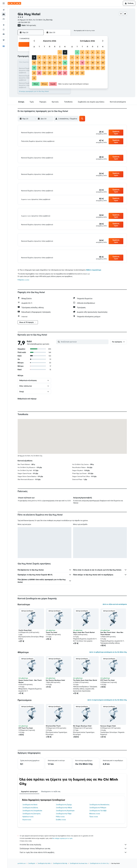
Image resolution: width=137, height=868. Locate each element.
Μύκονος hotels (95, 822)
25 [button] (39, 73)
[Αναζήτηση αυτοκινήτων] (4, 19)
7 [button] (55, 57)
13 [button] (50, 63)
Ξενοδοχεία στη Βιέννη (30, 816)
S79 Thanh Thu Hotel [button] (108, 689)
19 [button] (44, 68)
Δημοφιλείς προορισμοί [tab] (29, 800)
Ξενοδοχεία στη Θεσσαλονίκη (99, 813)
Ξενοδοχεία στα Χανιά (30, 813)
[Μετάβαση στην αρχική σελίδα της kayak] (14, 3)
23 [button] (65, 68)
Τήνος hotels (94, 825)
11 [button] (39, 63)
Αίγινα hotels (27, 828)
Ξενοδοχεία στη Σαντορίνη (31, 822)
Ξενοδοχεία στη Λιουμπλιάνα (32, 819)
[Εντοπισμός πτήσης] (4, 29)
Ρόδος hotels (60, 825)
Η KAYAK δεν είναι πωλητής (73, 853)
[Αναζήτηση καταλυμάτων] (4, 14)
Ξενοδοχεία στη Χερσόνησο (65, 819)
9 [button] (65, 57)
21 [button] (55, 68)
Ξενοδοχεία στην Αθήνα (64, 816)
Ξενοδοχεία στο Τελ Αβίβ (98, 819)
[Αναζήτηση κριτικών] (84, 350)
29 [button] (60, 73)
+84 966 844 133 (24, 22)
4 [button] (39, 57)
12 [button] (44, 63)
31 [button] (34, 78)
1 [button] (60, 52)
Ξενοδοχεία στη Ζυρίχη (64, 813)
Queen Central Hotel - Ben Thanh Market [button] (30, 690)
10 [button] (34, 63)
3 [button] (34, 57)
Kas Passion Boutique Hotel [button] (55, 689)
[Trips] (4, 40)
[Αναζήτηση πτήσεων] (4, 10)
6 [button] (50, 57)
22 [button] (60, 68)
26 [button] (44, 73)
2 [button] (65, 52)
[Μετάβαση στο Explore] (4, 25)
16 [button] (65, 63)
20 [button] (50, 68)
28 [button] (55, 73)
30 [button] (65, 73)
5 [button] (44, 57)
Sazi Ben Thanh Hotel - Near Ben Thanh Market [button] (112, 642)
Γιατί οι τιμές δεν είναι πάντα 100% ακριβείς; (73, 861)
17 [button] (34, 68)
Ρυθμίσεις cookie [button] (23, 288)
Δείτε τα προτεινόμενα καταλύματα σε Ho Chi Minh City (107, 708)
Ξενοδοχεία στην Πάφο (64, 822)
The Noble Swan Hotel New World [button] (85, 689)
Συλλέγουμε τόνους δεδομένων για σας (73, 857)
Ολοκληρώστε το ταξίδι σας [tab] (51, 800)
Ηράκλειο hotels (28, 825)
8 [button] (60, 57)
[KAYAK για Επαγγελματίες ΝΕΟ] (4, 34)
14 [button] (55, 63)
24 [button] (34, 73)
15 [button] (60, 63)
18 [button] (39, 68)
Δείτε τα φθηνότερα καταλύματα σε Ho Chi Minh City (108, 661)
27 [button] (50, 73)
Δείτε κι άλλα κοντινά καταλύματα (115, 613)
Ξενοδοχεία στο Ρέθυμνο (98, 816)
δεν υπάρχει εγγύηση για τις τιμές (63, 847)
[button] (4, 3)
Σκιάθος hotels (61, 828)
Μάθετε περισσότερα (94, 278)
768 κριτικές (31, 25)
